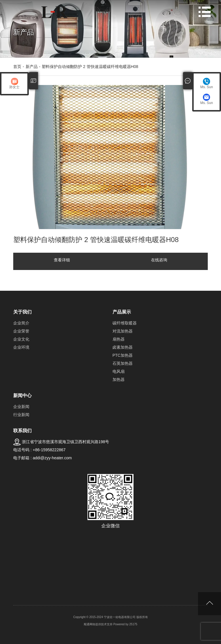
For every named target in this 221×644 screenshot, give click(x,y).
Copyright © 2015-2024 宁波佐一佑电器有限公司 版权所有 (110, 617)
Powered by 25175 (125, 624)
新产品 (32, 67)
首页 (17, 67)
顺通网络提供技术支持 (98, 624)
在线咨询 (159, 260)
